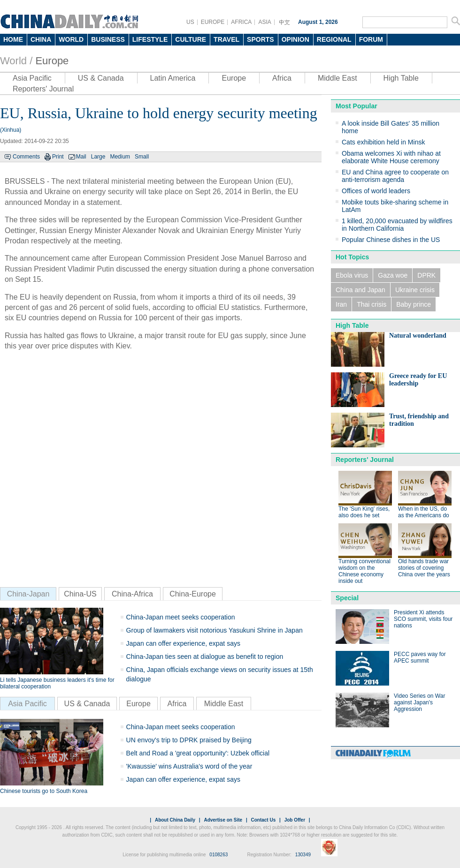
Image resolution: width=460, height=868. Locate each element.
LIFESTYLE (150, 39)
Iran (341, 304)
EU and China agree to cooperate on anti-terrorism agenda (395, 176)
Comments (26, 157)
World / (16, 61)
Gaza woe (393, 275)
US (190, 22)
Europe (52, 61)
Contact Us (263, 820)
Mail (81, 157)
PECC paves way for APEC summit (420, 657)
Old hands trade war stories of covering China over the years (424, 568)
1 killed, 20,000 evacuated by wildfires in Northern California (397, 225)
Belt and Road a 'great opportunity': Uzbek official (198, 753)
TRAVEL (226, 39)
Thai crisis (372, 304)
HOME (13, 39)
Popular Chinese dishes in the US (391, 240)
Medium (120, 157)
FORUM (371, 39)
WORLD (71, 39)
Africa (282, 78)
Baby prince (414, 304)
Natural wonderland (418, 336)
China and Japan (360, 290)
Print (58, 157)
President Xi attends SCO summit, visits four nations (423, 619)
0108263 (218, 855)
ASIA (264, 22)
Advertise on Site (223, 820)
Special (347, 598)
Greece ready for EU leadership (418, 380)
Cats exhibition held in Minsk (383, 142)
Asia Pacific (32, 78)
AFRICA (241, 22)
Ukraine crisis (415, 290)
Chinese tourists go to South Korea (44, 791)
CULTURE (191, 39)
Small (142, 157)
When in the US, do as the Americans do (424, 512)
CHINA (41, 39)
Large (98, 157)
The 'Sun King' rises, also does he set (364, 512)
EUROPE (213, 22)
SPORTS (261, 39)
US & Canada (101, 78)
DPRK (426, 275)
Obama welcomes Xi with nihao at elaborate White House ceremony (391, 157)
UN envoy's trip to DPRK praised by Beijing (189, 740)
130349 (303, 855)
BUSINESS (108, 39)
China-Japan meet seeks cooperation (181, 617)
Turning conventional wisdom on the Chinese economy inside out (364, 571)
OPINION (295, 39)
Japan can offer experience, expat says (183, 643)
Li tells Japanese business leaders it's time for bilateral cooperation (57, 683)
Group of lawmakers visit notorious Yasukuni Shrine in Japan (215, 630)
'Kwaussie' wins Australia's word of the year (189, 766)
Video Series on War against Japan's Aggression (419, 702)
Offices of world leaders (376, 191)
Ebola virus (352, 275)
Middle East (337, 78)
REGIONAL (334, 39)
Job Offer (295, 820)
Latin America (173, 78)
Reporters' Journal (43, 89)
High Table (401, 78)
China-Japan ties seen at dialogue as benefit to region (205, 657)
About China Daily (175, 820)
